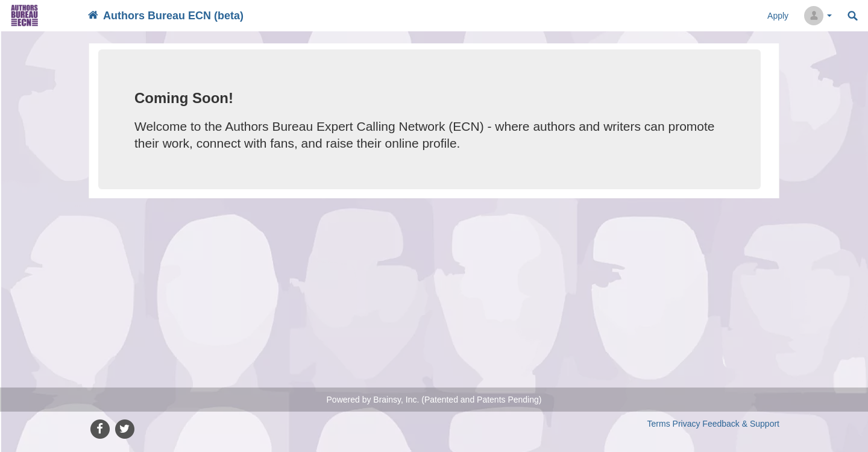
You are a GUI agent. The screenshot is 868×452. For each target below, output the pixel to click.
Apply (778, 16)
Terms (659, 424)
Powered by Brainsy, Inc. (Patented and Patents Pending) (434, 400)
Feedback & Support (741, 424)
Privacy (687, 424)
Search (853, 16)
